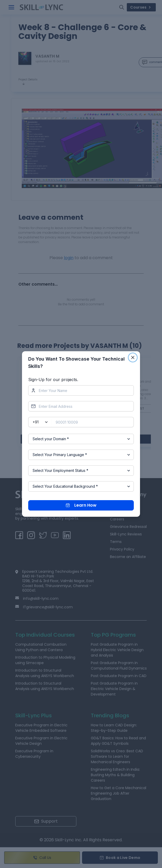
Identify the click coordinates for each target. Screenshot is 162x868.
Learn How (81, 505)
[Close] (133, 357)
